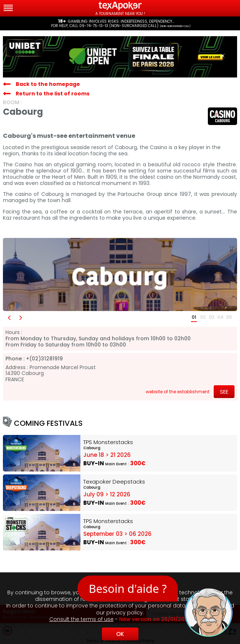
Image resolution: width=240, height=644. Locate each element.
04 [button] (220, 317)
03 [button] (212, 317)
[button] (9, 317)
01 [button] (194, 317)
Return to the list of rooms (53, 94)
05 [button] (229, 317)
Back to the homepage (48, 84)
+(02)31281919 (44, 359)
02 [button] (203, 317)
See (224, 392)
